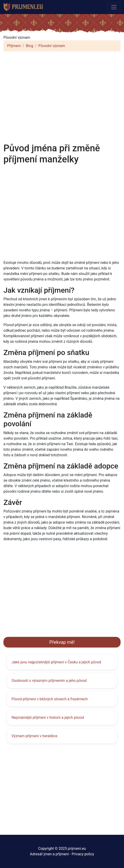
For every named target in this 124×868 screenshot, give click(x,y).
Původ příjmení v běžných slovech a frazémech (50, 699)
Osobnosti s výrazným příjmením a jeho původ (49, 681)
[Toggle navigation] (114, 7)
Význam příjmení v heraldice (34, 736)
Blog (29, 46)
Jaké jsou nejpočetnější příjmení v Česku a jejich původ (56, 662)
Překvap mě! (62, 642)
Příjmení (14, 46)
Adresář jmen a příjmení (49, 854)
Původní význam (52, 46)
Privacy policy (83, 854)
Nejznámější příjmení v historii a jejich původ (48, 717)
